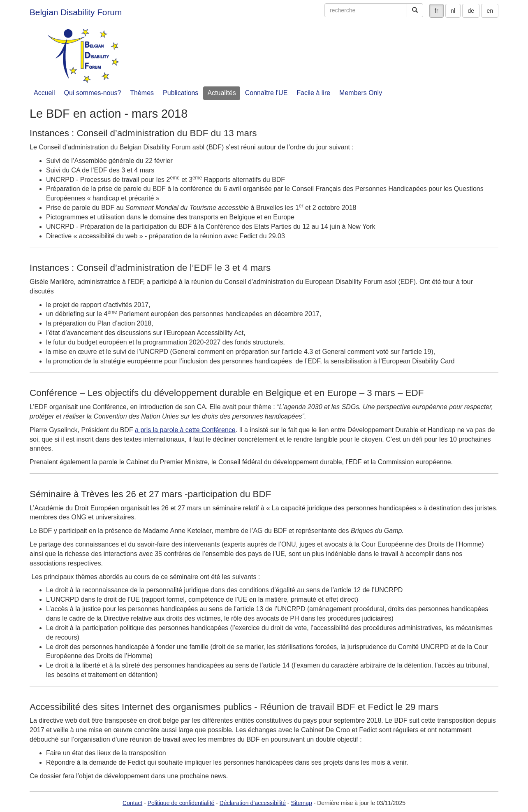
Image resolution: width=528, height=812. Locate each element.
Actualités (221, 93)
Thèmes (142, 93)
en (490, 11)
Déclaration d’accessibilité (253, 803)
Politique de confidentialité (181, 803)
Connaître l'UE (266, 93)
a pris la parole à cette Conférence (185, 430)
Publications (181, 93)
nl (453, 11)
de (471, 11)
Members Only (361, 93)
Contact (132, 803)
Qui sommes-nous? (93, 93)
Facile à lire (313, 93)
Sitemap (301, 803)
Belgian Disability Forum (76, 12)
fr (437, 11)
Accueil (44, 93)
